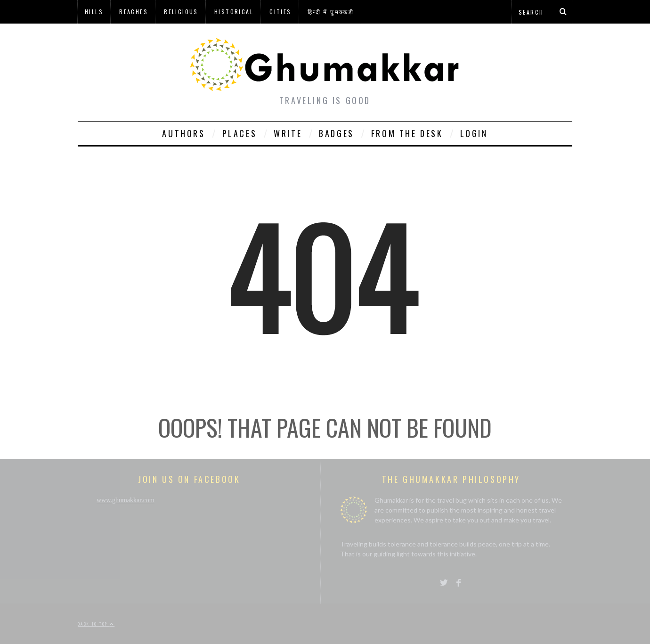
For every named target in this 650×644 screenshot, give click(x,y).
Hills (94, 12)
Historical (234, 12)
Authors (183, 133)
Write (288, 133)
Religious (181, 12)
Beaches (134, 12)
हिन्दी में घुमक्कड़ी (331, 12)
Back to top (96, 624)
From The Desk (407, 133)
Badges (337, 133)
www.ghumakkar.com (126, 500)
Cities (280, 12)
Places (240, 133)
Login (474, 133)
